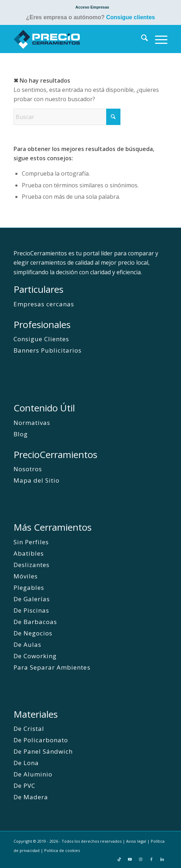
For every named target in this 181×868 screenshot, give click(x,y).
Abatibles (29, 553)
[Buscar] (141, 39)
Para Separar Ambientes (52, 667)
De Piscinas (31, 610)
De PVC (24, 786)
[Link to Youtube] (130, 859)
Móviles (26, 576)
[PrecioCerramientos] (75, 39)
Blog (21, 434)
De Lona (26, 763)
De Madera (31, 797)
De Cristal (29, 729)
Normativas (32, 423)
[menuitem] (92, 7)
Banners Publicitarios (48, 350)
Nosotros (28, 469)
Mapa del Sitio (37, 480)
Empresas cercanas (44, 304)
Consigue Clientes (41, 339)
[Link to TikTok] (119, 859)
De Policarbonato (41, 740)
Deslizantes (32, 565)
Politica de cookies (62, 850)
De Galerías (32, 599)
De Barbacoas (35, 622)
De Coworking (35, 656)
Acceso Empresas (92, 7)
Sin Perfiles (31, 542)
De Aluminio (33, 774)
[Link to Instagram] (141, 859)
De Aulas (27, 644)
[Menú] (158, 39)
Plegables (29, 588)
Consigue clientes (131, 17)
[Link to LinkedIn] (162, 859)
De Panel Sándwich (43, 751)
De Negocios (33, 633)
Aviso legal (136, 841)
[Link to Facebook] (151, 859)
